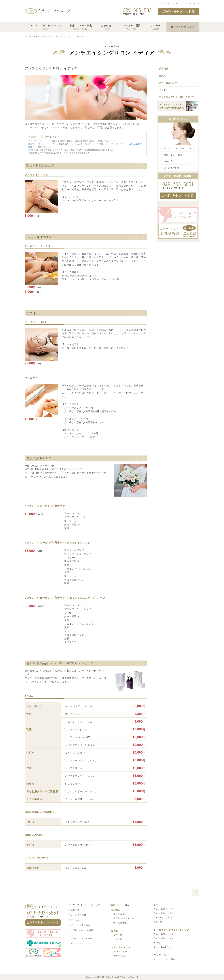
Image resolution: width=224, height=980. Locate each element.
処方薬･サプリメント (124, 918)
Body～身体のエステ (164, 938)
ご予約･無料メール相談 (82, 930)
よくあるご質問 (172, 168)
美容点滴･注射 (120, 914)
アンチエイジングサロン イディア (177, 97)
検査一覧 (158, 922)
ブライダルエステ (162, 947)
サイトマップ (194, 3)
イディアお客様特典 (81, 925)
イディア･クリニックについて (179, 148)
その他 (157, 943)
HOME (29, 37)
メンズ (163, 90)
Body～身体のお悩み (164, 913)
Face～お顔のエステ (164, 934)
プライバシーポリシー (174, 3)
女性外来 (118, 935)
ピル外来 (118, 939)
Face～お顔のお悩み (164, 909)
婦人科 (163, 76)
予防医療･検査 (120, 923)
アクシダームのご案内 (164, 959)
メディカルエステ (168, 83)
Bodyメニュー (120, 956)
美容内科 (164, 69)
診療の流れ (169, 161)
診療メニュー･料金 (42, 37)
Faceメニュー (120, 952)
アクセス (75, 920)
